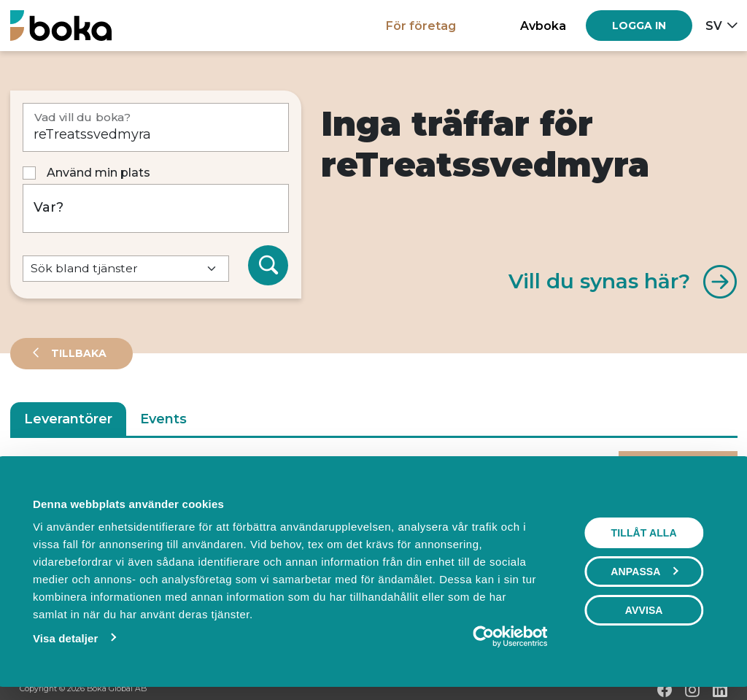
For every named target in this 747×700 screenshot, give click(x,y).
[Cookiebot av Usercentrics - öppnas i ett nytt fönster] (484, 636)
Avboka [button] (543, 26)
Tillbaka (77, 353)
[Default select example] (126, 269)
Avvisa (644, 610)
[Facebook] (665, 690)
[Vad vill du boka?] (156, 127)
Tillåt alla (644, 533)
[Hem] (61, 25)
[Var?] (156, 208)
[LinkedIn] (720, 690)
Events (163, 419)
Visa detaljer (65, 638)
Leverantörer (68, 419)
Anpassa (645, 572)
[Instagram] (692, 690)
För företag (421, 26)
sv (714, 26)
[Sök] (268, 266)
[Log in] (639, 26)
